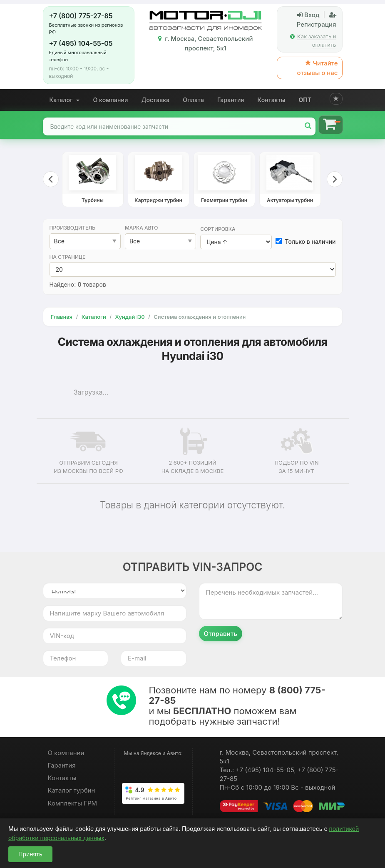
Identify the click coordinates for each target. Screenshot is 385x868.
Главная (62, 317)
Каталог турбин (72, 790)
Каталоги (94, 317)
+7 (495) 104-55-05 (81, 43)
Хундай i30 (130, 317)
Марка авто (142, 228)
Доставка (156, 100)
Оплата (193, 100)
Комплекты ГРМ (73, 803)
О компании (110, 100)
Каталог (65, 100)
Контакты (272, 100)
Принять (30, 854)
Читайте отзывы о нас (317, 68)
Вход (308, 15)
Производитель (73, 228)
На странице (68, 257)
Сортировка (218, 229)
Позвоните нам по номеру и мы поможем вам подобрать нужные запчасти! (237, 706)
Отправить (221, 634)
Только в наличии (306, 241)
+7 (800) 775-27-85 (81, 16)
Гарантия (231, 100)
